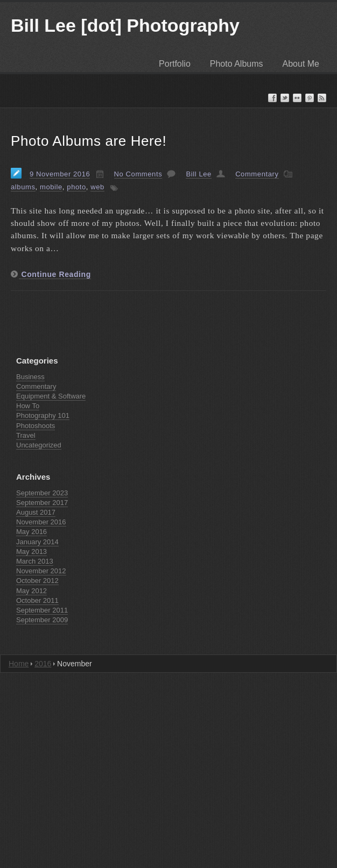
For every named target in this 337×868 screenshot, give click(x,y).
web (97, 187)
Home (19, 664)
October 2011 (37, 600)
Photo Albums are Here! (89, 141)
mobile (51, 187)
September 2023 (42, 493)
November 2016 (41, 522)
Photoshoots (36, 426)
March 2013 (35, 561)
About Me (301, 64)
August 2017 (36, 512)
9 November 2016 (60, 174)
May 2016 (31, 532)
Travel (26, 435)
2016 (43, 664)
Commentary (257, 174)
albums (23, 187)
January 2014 (37, 542)
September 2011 (42, 610)
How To (28, 406)
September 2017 (42, 503)
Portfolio (175, 64)
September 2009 (42, 620)
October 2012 (37, 581)
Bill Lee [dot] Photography (125, 25)
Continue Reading (55, 274)
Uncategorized (39, 445)
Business (30, 377)
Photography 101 (43, 415)
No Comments (138, 174)
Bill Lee (198, 174)
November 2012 (41, 571)
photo (76, 187)
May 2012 (31, 591)
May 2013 (31, 552)
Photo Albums (237, 64)
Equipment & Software (51, 396)
